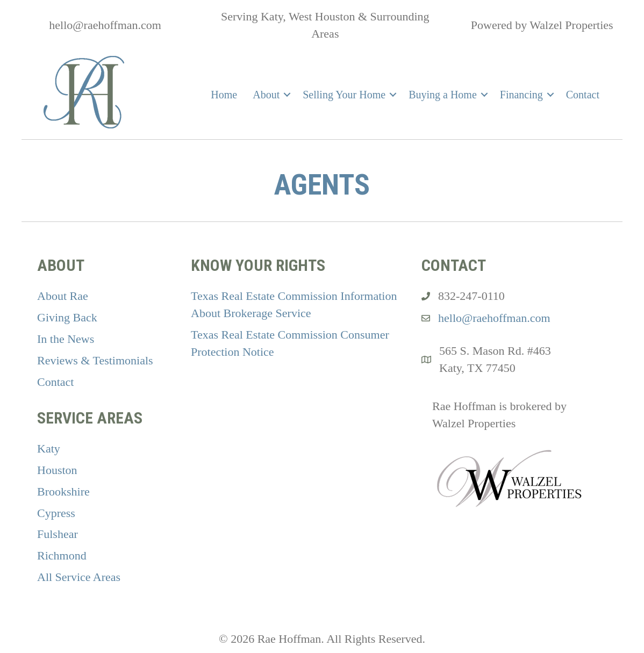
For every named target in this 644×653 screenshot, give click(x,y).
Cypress (56, 513)
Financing (521, 95)
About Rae (63, 296)
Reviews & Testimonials (95, 360)
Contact (583, 95)
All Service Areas (79, 577)
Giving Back (67, 317)
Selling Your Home (344, 95)
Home (224, 95)
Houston (57, 470)
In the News (66, 339)
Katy (49, 449)
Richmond (62, 555)
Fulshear (58, 534)
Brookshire (63, 491)
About (266, 95)
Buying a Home (443, 95)
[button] (287, 95)
